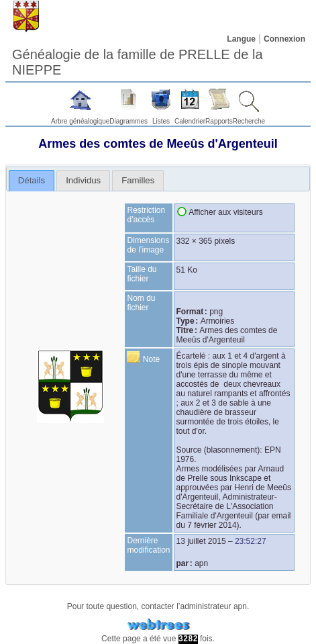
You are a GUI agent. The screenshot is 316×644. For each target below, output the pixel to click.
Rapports (219, 121)
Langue (241, 39)
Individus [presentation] (83, 180)
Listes (161, 121)
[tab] (32, 181)
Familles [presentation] (138, 180)
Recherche (249, 121)
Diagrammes (128, 121)
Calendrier (190, 121)
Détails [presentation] (32, 180)
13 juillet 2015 (201, 541)
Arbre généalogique (80, 121)
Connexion (284, 39)
